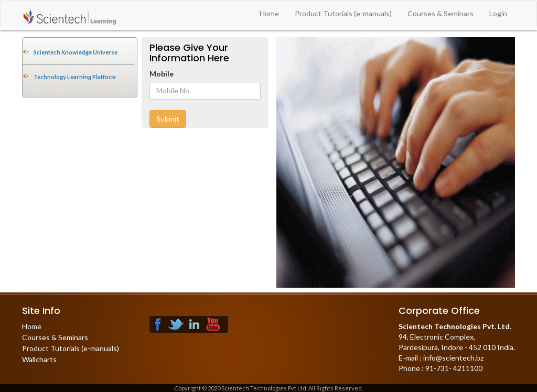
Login (498, 13)
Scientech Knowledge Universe (76, 52)
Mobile (162, 74)
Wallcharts (39, 359)
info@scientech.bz (453, 358)
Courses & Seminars (441, 13)
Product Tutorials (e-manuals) (343, 13)
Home (269, 13)
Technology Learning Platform (75, 77)
